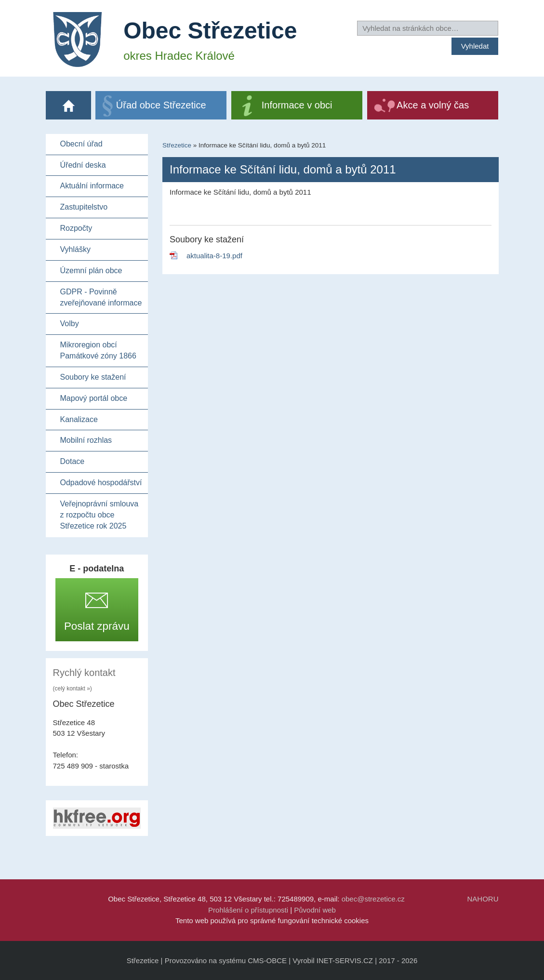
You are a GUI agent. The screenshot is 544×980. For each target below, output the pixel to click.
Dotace (73, 461)
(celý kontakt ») (73, 689)
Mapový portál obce (94, 398)
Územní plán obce (91, 271)
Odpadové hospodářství (101, 483)
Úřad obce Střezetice (161, 105)
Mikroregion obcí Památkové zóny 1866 (98, 350)
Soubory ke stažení (93, 377)
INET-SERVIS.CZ (345, 960)
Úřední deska (83, 165)
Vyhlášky (75, 249)
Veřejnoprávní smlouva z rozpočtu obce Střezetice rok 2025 (100, 515)
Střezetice (177, 145)
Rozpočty (76, 228)
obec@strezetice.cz (373, 899)
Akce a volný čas (433, 105)
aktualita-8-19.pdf (214, 256)
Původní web (315, 910)
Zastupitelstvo (84, 207)
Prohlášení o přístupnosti (248, 910)
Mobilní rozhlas (86, 440)
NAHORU (483, 899)
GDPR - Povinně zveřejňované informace (101, 297)
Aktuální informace (92, 186)
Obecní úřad (81, 144)
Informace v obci (297, 105)
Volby (70, 324)
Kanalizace (79, 419)
